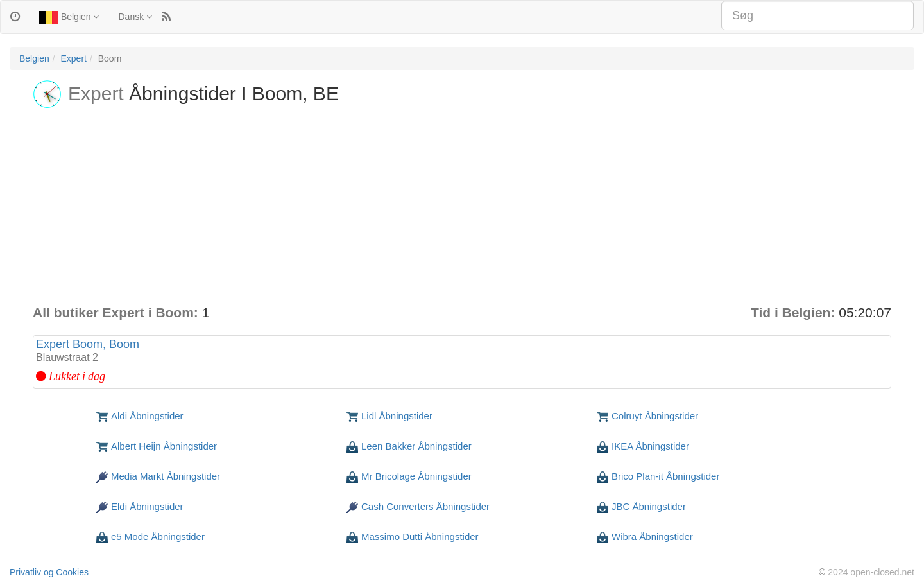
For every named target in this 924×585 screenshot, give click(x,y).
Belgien (69, 17)
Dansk (135, 17)
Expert (73, 58)
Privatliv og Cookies (49, 572)
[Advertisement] (462, 207)
